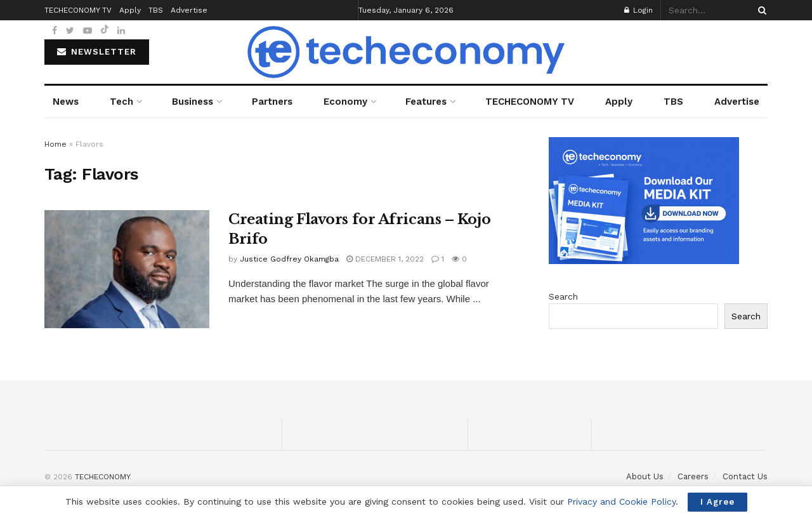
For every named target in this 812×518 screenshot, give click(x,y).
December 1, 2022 (385, 259)
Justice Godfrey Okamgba (289, 259)
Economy (345, 102)
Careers (693, 476)
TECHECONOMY (102, 477)
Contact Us (745, 476)
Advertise (737, 102)
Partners (272, 102)
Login (638, 10)
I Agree (717, 502)
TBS (673, 102)
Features (426, 102)
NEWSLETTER (97, 52)
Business (193, 102)
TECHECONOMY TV (530, 102)
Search (563, 296)
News (66, 102)
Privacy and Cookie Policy (621, 501)
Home (56, 144)
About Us (645, 476)
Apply (619, 102)
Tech (121, 102)
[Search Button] (760, 10)
